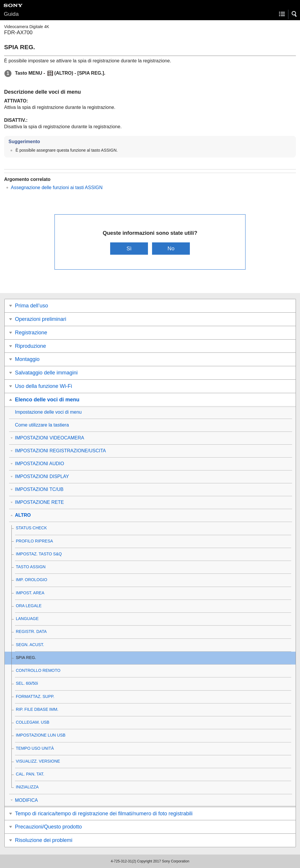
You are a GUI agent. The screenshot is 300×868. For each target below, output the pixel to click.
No (171, 248)
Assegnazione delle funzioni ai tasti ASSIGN (57, 188)
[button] (294, 14)
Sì (129, 248)
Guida (11, 14)
